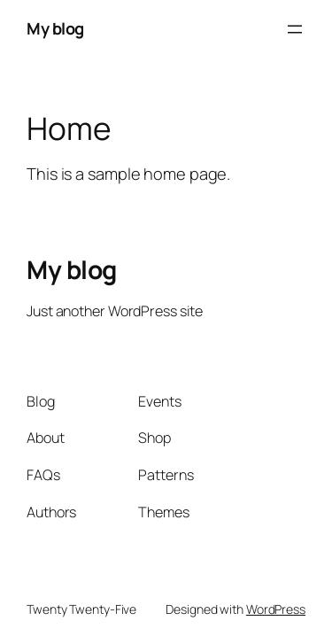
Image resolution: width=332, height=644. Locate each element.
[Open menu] (295, 29)
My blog (55, 28)
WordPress (276, 609)
